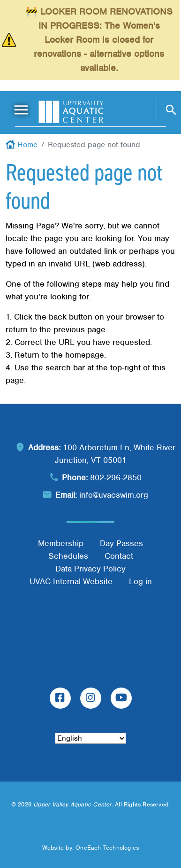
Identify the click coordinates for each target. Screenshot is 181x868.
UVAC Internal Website (71, 581)
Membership (61, 543)
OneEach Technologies (107, 848)
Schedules (68, 556)
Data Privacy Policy (90, 569)
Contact (119, 556)
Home (27, 145)
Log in (140, 581)
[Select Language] (90, 738)
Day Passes (121, 543)
